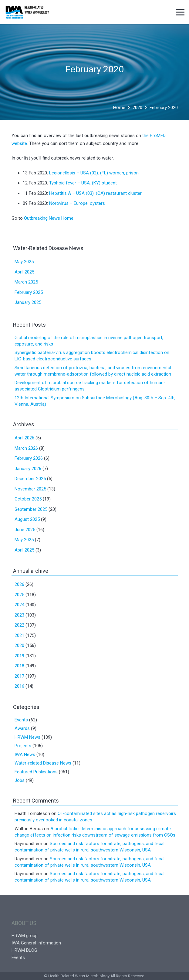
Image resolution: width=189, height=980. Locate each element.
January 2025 (28, 302)
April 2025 (24, 272)
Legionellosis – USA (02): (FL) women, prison (94, 173)
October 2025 (28, 499)
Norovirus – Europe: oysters (77, 203)
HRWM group (25, 936)
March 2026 (26, 448)
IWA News (25, 755)
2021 (19, 635)
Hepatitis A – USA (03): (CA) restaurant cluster (95, 193)
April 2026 (24, 438)
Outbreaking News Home (49, 218)
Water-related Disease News (43, 763)
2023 (19, 615)
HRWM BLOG (24, 950)
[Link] (27, 12)
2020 (19, 645)
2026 (19, 584)
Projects (23, 746)
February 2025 (29, 292)
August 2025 (27, 519)
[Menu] (180, 12)
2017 (19, 676)
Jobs (20, 780)
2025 (19, 595)
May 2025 (24, 262)
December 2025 (30, 479)
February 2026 (29, 458)
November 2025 (30, 489)
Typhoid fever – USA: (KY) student (83, 183)
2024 (19, 605)
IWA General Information (36, 943)
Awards (22, 728)
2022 (19, 625)
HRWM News (27, 737)
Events (21, 720)
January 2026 (28, 469)
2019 (19, 656)
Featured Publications (36, 772)
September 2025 (31, 509)
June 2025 (25, 530)
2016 (19, 686)
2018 (19, 666)
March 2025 (26, 282)
